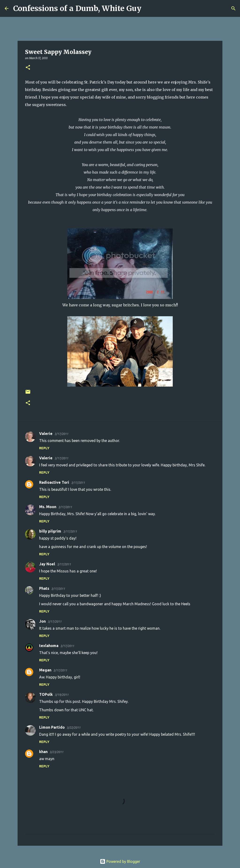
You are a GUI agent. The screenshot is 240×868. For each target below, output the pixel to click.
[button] (28, 68)
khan (43, 752)
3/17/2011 (61, 434)
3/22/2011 (73, 727)
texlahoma (49, 646)
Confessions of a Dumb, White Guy (77, 8)
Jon (42, 621)
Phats (44, 588)
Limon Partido (52, 727)
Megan (45, 670)
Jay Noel (47, 564)
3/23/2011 (56, 752)
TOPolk (46, 694)
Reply (44, 448)
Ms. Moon (48, 507)
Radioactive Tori (54, 482)
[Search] (148, 8)
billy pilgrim (50, 531)
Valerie (46, 434)
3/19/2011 (62, 695)
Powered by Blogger (120, 861)
